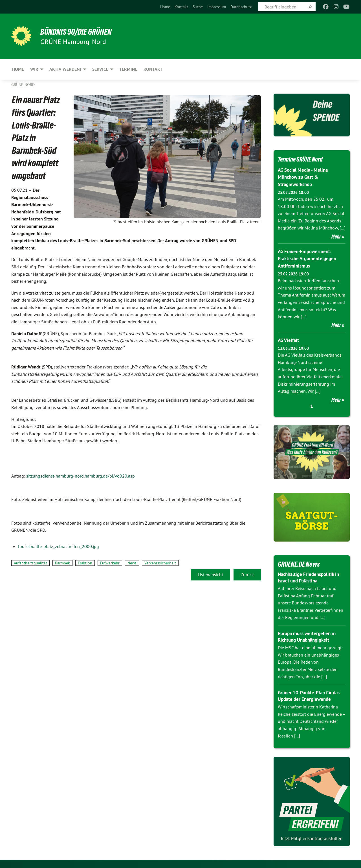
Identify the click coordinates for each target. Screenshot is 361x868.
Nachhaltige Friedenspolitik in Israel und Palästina (311, 577)
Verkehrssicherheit (160, 563)
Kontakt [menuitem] (153, 69)
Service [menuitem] (100, 69)
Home (165, 7)
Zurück (247, 575)
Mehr (336, 236)
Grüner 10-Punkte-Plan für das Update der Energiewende (311, 695)
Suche (198, 7)
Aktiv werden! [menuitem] (65, 69)
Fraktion (85, 563)
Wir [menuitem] (34, 69)
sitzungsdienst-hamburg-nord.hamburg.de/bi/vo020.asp (81, 476)
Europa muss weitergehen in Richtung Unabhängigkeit (309, 636)
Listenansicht (210, 575)
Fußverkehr (110, 563)
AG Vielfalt (289, 340)
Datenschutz (241, 7)
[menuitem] (165, 7)
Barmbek (62, 563)
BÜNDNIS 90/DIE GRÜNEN (81, 32)
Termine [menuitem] (128, 69)
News (132, 563)
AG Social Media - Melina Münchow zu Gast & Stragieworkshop (305, 177)
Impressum (217, 7)
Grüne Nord (23, 85)
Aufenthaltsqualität (30, 563)
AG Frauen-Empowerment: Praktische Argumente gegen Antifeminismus (309, 258)
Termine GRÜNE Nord (303, 159)
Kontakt (181, 7)
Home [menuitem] (18, 69)
